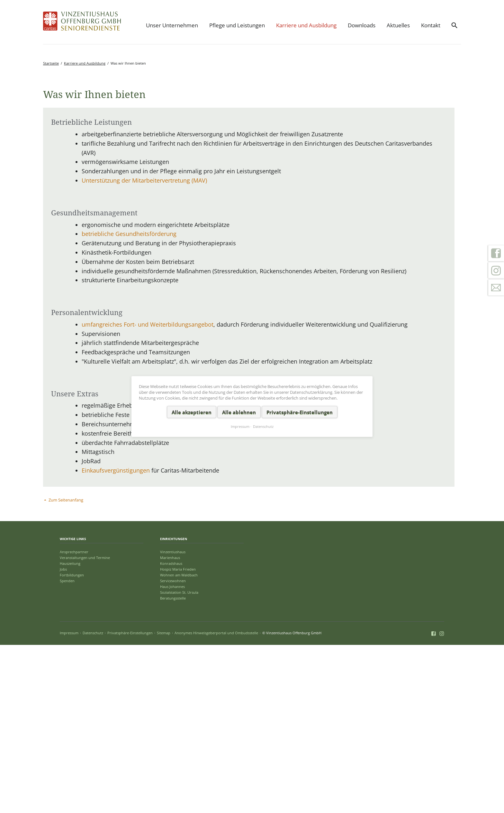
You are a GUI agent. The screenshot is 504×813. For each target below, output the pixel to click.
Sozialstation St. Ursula (179, 760)
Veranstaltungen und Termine (85, 725)
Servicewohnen (173, 749)
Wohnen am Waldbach (179, 743)
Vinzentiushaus (173, 720)
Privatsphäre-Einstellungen (130, 801)
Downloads (362, 25)
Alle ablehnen (239, 412)
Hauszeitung (70, 731)
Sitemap (164, 801)
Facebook (496, 253)
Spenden (67, 749)
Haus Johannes (172, 755)
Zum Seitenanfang (66, 668)
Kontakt (431, 25)
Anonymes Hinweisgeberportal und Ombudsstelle (216, 801)
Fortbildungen (72, 743)
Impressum (69, 801)
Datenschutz (93, 801)
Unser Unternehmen (172, 25)
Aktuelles (398, 25)
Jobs (63, 737)
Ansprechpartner (74, 720)
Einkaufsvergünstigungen (117, 638)
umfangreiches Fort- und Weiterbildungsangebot (148, 492)
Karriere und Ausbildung (306, 25)
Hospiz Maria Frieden (178, 737)
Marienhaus (170, 725)
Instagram (496, 270)
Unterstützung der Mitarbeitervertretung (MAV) (144, 348)
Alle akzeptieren (192, 412)
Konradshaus (171, 731)
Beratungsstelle (173, 766)
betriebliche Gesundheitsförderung (129, 402)
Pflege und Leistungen (237, 25)
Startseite (51, 63)
